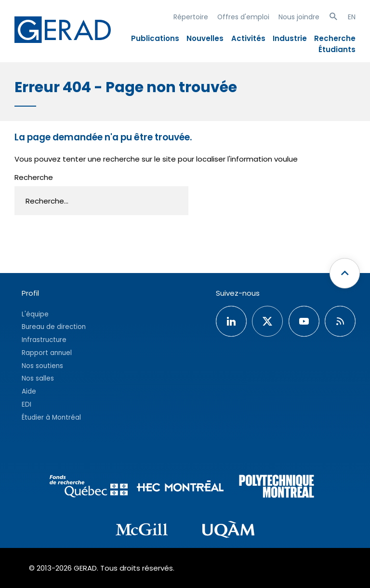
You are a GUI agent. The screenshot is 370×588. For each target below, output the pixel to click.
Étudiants (337, 49)
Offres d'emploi (243, 17)
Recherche (335, 38)
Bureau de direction (54, 327)
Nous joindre (299, 17)
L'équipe (35, 314)
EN (352, 17)
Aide (29, 391)
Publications (155, 38)
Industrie (290, 38)
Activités (248, 38)
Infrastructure (44, 340)
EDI (26, 404)
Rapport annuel (47, 353)
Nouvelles (205, 38)
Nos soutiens (42, 366)
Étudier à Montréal (51, 417)
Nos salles (38, 378)
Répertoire (191, 17)
